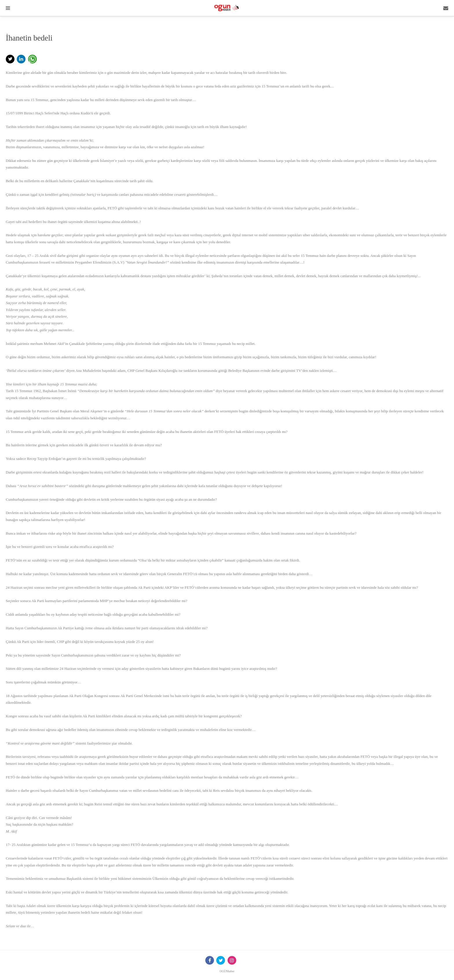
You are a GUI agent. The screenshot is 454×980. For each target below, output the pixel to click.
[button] (10, 59)
